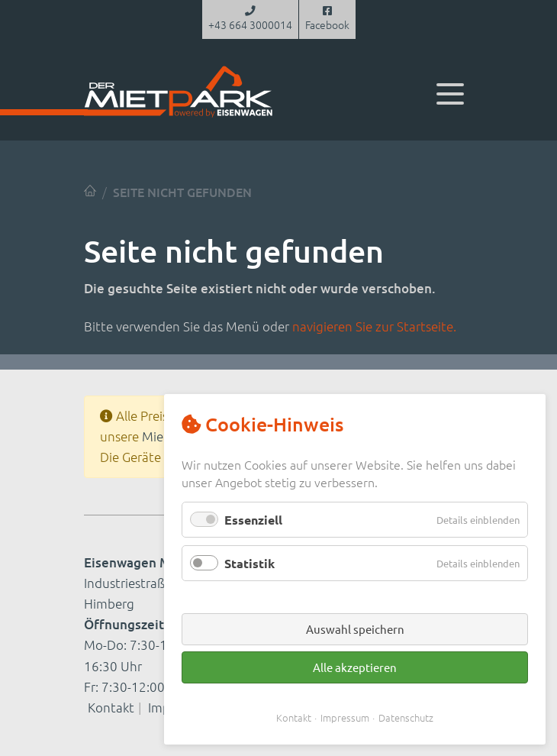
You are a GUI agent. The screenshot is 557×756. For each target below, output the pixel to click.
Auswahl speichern (355, 629)
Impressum (345, 717)
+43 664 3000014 (250, 19)
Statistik (250, 563)
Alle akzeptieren (355, 667)
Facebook (327, 19)
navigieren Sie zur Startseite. (374, 326)
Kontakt (111, 707)
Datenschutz (406, 717)
